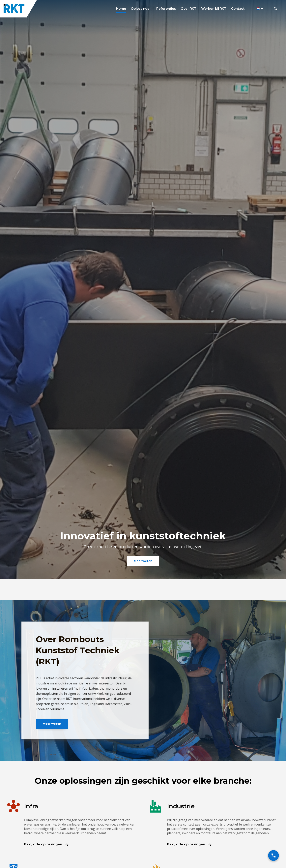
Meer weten (143, 561)
